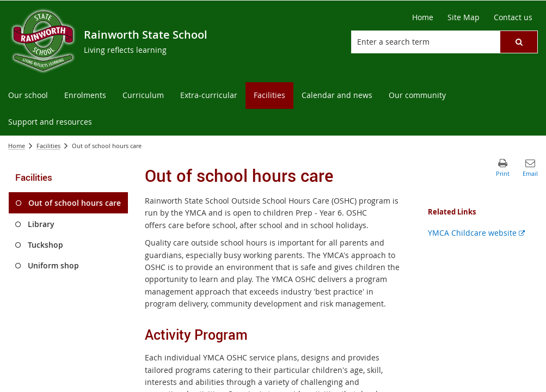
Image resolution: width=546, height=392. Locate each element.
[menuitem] (28, 96)
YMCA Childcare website (476, 233)
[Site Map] (464, 17)
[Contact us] (513, 17)
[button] (519, 42)
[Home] (423, 17)
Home (17, 146)
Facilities (48, 146)
